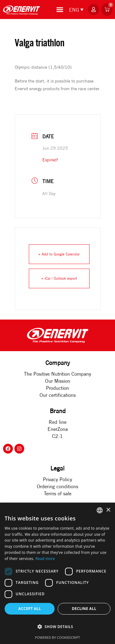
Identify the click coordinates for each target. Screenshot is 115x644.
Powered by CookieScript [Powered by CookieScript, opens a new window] (57, 637)
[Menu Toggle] (60, 10)
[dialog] (57, 573)
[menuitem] (77, 10)
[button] (57, 627)
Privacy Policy (57, 479)
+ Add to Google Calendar (59, 254)
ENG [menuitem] (74, 10)
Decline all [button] (84, 609)
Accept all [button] (30, 609)
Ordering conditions (57, 486)
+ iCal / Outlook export (59, 278)
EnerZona (58, 429)
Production (57, 388)
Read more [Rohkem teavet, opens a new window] (45, 559)
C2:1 (57, 436)
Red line (58, 422)
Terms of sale (58, 493)
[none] (76, 10)
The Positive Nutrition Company (57, 374)
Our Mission (58, 381)
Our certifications (58, 395)
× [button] (108, 510)
